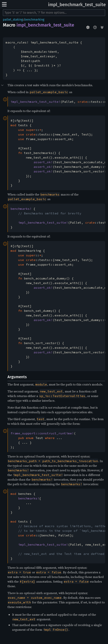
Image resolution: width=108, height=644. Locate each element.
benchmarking (34, 20)
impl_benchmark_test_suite (77, 5)
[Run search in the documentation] (54, 13)
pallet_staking (13, 20)
